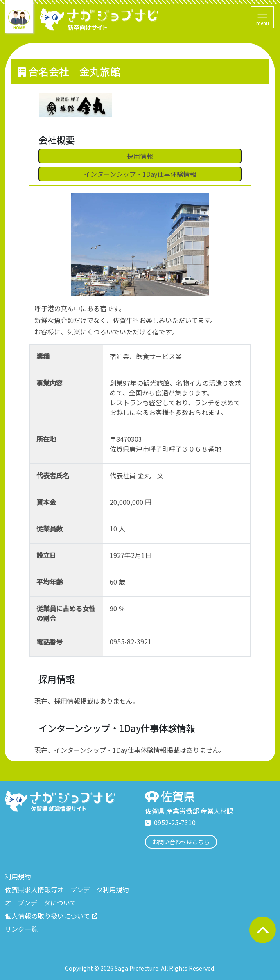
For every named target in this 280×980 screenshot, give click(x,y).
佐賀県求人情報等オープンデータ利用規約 (67, 890)
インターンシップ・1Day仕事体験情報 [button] (140, 174)
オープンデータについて (41, 903)
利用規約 (18, 876)
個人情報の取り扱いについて (51, 916)
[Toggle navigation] (262, 17)
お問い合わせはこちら (181, 842)
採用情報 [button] (140, 156)
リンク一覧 (21, 929)
